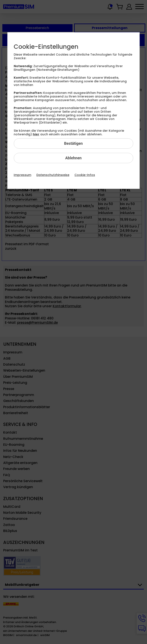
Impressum (22, 175)
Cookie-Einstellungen (46, 47)
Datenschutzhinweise (53, 175)
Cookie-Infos (85, 175)
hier (36, 134)
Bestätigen (73, 143)
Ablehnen (73, 158)
